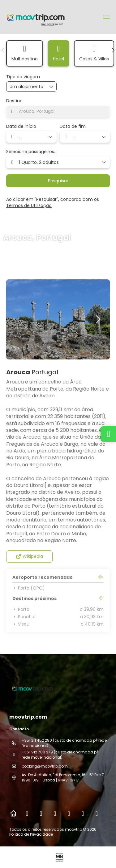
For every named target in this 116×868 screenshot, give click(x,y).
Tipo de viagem (23, 77)
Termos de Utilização (29, 205)
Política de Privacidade (31, 834)
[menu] (106, 17)
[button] (3, 50)
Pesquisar (58, 181)
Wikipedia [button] (30, 556)
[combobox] (58, 112)
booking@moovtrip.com (45, 766)
